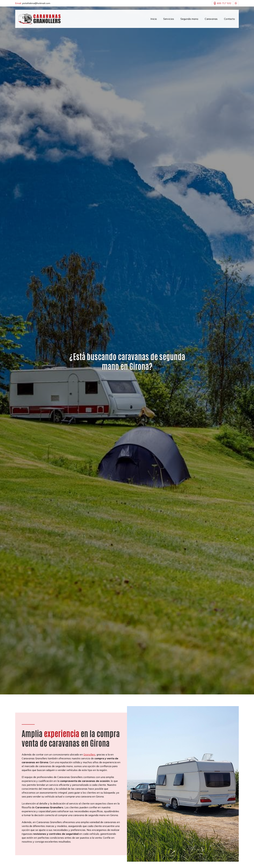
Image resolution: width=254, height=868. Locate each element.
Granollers (89, 754)
